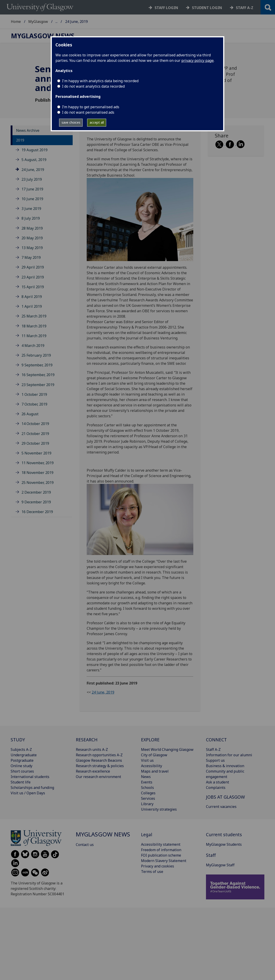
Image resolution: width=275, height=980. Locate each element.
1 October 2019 (34, 394)
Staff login (166, 8)
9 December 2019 (36, 502)
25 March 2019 (34, 316)
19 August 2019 (35, 150)
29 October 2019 (35, 443)
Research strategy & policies (100, 766)
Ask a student (218, 782)
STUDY (18, 740)
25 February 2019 (36, 355)
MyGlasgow (38, 22)
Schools (147, 788)
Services (148, 798)
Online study (22, 766)
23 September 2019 (38, 385)
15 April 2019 (33, 287)
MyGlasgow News (71, 22)
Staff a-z (245, 8)
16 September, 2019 (38, 375)
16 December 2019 (37, 512)
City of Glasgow (154, 755)
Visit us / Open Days (28, 793)
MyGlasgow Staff (220, 865)
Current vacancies (221, 807)
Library (147, 804)
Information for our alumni (229, 755)
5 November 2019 (36, 453)
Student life (21, 782)
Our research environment (98, 777)
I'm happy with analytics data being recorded (100, 81)
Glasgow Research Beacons (99, 760)
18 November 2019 (37, 473)
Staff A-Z (213, 749)
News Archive (28, 130)
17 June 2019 (32, 189)
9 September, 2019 (37, 365)
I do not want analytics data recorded (93, 86)
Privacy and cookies (158, 866)
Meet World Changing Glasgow (167, 749)
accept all (97, 122)
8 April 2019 (32, 297)
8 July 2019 (31, 218)
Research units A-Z (92, 749)
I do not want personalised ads (88, 112)
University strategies (159, 809)
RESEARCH (87, 740)
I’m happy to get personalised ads (91, 107)
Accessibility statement (161, 844)
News (146, 777)
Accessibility (152, 766)
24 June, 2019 (33, 170)
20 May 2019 (32, 238)
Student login (207, 8)
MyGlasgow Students (224, 844)
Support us (215, 760)
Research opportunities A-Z (99, 755)
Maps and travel (155, 771)
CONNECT (216, 740)
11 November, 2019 (38, 463)
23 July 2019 (32, 179)
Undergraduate (24, 755)
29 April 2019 (33, 267)
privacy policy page (197, 60)
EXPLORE (150, 740)
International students (30, 777)
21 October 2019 (35, 434)
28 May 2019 (32, 228)
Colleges (148, 793)
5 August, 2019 (34, 160)
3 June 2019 (31, 209)
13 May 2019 (32, 248)
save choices (71, 122)
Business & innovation (225, 766)
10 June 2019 (32, 199)
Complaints (216, 788)
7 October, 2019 (34, 404)
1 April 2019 (32, 306)
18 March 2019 (34, 326)
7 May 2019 (31, 257)
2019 (20, 140)
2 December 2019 (36, 492)
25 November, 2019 (38, 483)
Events (147, 782)
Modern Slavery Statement (164, 861)
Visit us (147, 760)
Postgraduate (22, 760)
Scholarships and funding (32, 788)
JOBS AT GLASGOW (225, 797)
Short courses (22, 771)
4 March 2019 (33, 346)
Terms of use (152, 872)
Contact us (85, 845)
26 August (30, 414)
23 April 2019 (33, 277)
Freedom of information (161, 850)
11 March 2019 (34, 336)
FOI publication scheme (161, 855)
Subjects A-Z (21, 749)
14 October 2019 (35, 424)
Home (16, 22)
